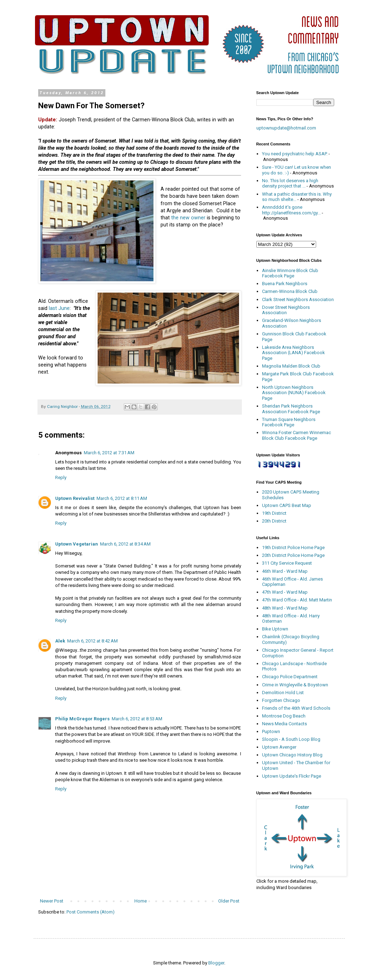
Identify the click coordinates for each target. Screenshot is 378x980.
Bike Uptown (275, 629)
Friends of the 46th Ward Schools (296, 708)
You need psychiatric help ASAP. (295, 154)
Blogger (216, 963)
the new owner (188, 218)
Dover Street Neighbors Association (286, 310)
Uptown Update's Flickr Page (292, 776)
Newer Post (52, 901)
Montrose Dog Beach (284, 716)
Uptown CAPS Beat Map (287, 505)
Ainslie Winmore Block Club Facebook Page (290, 273)
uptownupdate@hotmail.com (286, 128)
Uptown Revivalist (75, 498)
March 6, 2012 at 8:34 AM (125, 544)
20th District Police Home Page (293, 555)
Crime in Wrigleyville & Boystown (295, 685)
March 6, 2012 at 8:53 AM (137, 719)
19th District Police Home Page (293, 547)
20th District (274, 521)
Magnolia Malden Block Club (291, 366)
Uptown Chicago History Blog (292, 755)
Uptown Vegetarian (77, 544)
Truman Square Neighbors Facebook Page (289, 422)
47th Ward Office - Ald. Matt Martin (297, 600)
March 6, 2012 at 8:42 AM (92, 641)
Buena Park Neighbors (285, 284)
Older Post (229, 901)
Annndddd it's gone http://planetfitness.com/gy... (291, 210)
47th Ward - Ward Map (285, 592)
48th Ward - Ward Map (285, 608)
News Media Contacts (284, 724)
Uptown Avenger (279, 747)
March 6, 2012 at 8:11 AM (122, 498)
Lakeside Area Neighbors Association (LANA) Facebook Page (293, 353)
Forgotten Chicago (281, 700)
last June (59, 308)
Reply (61, 477)
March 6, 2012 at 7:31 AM (109, 453)
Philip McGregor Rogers (82, 719)
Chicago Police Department (290, 677)
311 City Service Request (287, 563)
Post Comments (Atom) (91, 912)
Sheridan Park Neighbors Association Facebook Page (291, 409)
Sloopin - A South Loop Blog (291, 739)
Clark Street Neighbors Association (298, 299)
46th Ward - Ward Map (285, 571)
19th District (274, 513)
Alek (60, 641)
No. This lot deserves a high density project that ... (290, 183)
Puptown (271, 731)
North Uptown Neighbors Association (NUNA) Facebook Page (294, 393)
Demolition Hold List (283, 693)
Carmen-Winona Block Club (290, 291)
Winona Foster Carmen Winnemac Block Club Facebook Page (296, 435)
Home (141, 901)
